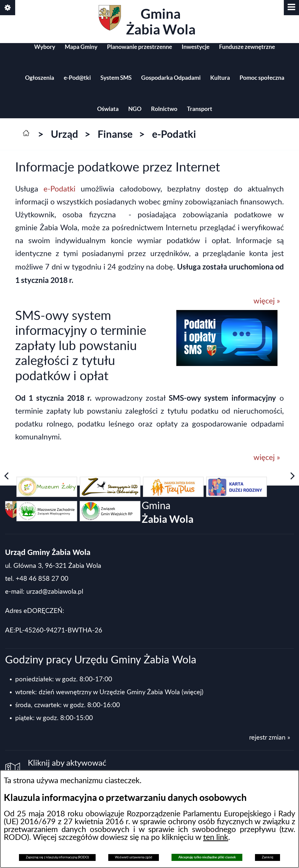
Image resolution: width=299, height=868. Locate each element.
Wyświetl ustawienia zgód (133, 857)
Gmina (147, 21)
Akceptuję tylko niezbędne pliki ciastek (207, 857)
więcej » (267, 301)
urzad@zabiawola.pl (55, 592)
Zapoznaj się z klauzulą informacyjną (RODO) (57, 857)
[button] (291, 8)
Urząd (65, 134)
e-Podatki (62, 189)
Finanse (115, 134)
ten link (216, 837)
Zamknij (268, 857)
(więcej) (193, 692)
